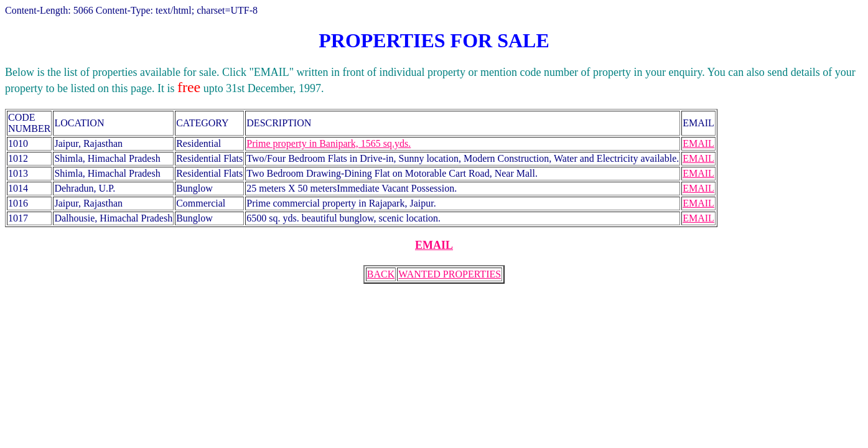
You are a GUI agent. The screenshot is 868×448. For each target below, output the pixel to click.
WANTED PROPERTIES (450, 274)
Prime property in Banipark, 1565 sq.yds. (329, 143)
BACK (381, 274)
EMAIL (698, 143)
